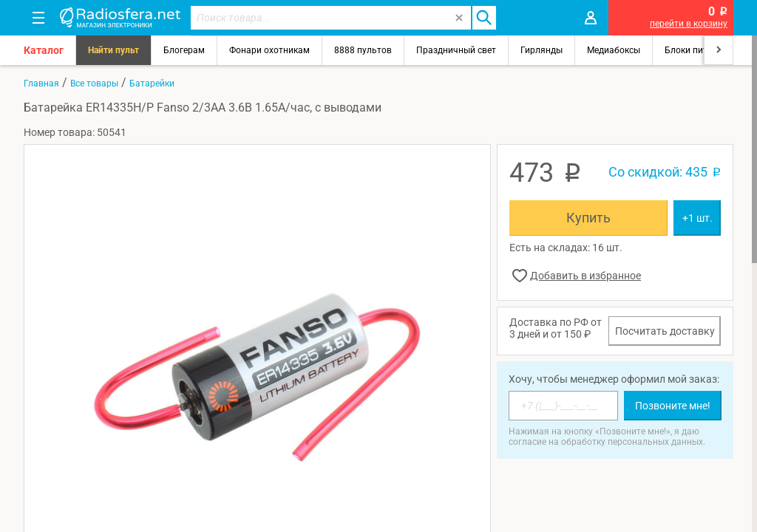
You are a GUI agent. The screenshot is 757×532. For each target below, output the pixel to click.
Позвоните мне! (673, 406)
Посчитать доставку (665, 331)
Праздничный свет (456, 50)
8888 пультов (363, 50)
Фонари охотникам (269, 50)
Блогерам (184, 50)
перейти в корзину (689, 24)
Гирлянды (542, 50)
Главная (41, 83)
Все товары (94, 83)
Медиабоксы (614, 50)
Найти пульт (113, 50)
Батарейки (152, 83)
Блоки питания (696, 50)
